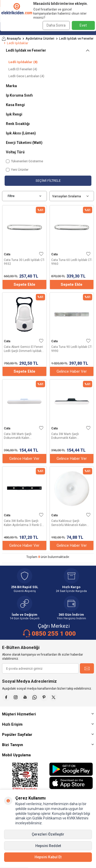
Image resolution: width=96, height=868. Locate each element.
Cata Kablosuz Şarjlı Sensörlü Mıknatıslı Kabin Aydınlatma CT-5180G (69, 523)
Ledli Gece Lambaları (26, 76)
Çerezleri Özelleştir (48, 834)
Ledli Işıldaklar (23, 62)
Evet (83, 25)
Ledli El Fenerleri (23, 69)
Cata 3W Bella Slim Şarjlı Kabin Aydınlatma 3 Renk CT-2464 (24, 523)
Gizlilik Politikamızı (47, 818)
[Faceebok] (6, 697)
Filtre (24, 196)
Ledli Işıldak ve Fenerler (76, 38)
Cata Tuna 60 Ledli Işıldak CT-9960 (72, 262)
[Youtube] (25, 697)
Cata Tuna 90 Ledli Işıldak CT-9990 (72, 349)
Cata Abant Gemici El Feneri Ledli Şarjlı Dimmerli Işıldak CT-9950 (23, 349)
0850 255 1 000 (54, 634)
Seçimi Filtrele (48, 181)
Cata (7, 254)
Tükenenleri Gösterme (24, 161)
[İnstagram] (16, 697)
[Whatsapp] (35, 697)
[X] (54, 697)
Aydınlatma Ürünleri (40, 38)
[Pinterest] (44, 697)
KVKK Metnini (77, 818)
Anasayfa (11, 39)
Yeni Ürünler (17, 170)
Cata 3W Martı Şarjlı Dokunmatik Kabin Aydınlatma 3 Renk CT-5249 (23, 436)
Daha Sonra (56, 25)
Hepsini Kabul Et (48, 857)
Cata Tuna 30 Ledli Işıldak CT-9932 (24, 262)
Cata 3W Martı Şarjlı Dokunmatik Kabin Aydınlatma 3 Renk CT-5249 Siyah (71, 436)
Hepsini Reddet (48, 846)
